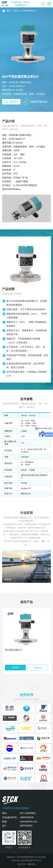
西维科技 (32, 864)
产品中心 (17, 11)
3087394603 (26, 826)
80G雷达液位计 (30, 11)
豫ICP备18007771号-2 (31, 860)
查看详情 (38, 668)
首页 (8, 11)
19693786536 (27, 817)
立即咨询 (15, 668)
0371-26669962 (28, 813)
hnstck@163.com (29, 822)
